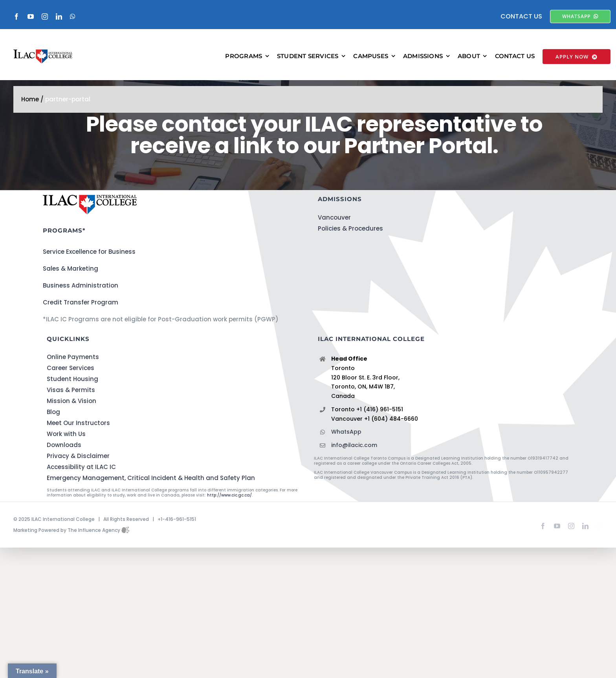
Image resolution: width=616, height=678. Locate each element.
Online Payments (73, 357)
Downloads (64, 445)
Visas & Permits (71, 390)
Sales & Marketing (71, 268)
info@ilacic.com (354, 445)
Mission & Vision (71, 401)
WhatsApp (346, 432)
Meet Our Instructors (78, 423)
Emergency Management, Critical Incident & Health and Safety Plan (151, 478)
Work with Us (66, 434)
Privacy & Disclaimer (78, 456)
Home (30, 99)
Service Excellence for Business (89, 252)
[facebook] (16, 16)
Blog (53, 412)
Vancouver (334, 217)
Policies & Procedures (350, 228)
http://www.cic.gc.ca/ (229, 495)
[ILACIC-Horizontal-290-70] (43, 52)
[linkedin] (59, 16)
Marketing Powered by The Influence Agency (71, 530)
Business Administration (81, 285)
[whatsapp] (73, 16)
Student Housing (72, 379)
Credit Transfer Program (81, 302)
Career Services (71, 368)
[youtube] (31, 16)
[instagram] (45, 16)
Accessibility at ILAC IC (81, 467)
